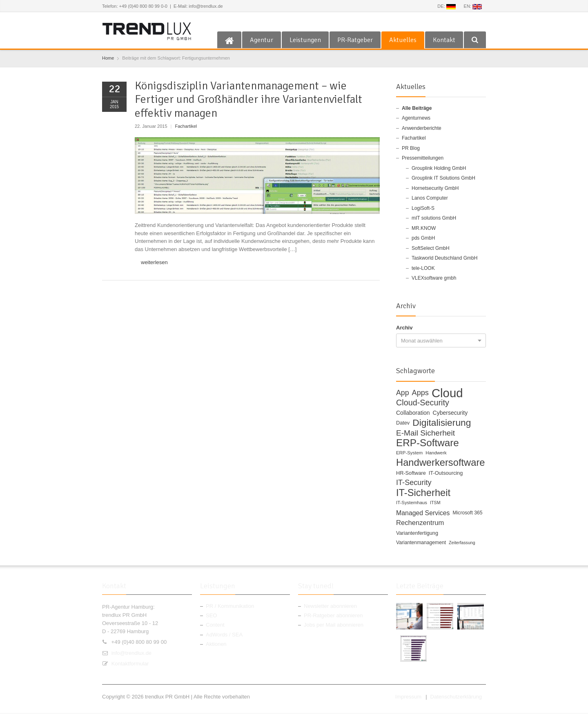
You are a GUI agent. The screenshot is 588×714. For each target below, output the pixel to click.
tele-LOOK (423, 268)
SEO (211, 615)
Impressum (408, 697)
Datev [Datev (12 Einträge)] (403, 423)
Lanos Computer (430, 198)
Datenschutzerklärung (456, 697)
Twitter (441, 22)
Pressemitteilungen (423, 158)
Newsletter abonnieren (330, 606)
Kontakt (444, 40)
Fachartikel (186, 126)
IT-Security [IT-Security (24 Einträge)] (414, 483)
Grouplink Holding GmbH (439, 168)
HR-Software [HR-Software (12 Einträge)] (411, 473)
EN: (473, 7)
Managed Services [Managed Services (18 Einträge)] (423, 513)
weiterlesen (154, 262)
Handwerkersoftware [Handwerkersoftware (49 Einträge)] (441, 463)
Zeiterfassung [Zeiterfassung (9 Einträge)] (462, 543)
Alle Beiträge (417, 108)
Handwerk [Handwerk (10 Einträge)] (436, 453)
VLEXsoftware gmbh (434, 278)
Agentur (262, 40)
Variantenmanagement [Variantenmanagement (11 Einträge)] (421, 543)
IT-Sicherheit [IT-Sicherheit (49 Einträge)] (423, 493)
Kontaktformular (130, 664)
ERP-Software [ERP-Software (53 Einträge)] (428, 443)
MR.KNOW (424, 228)
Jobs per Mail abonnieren (334, 625)
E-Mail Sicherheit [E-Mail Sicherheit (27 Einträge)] (425, 433)
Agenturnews (416, 118)
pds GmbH (423, 238)
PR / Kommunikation (230, 606)
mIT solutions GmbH (434, 218)
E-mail (481, 22)
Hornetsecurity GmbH (435, 188)
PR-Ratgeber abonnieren (333, 615)
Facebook (428, 22)
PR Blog (411, 148)
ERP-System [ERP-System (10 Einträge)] (409, 453)
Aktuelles (403, 40)
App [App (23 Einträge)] (403, 393)
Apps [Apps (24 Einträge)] (420, 393)
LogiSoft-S (423, 208)
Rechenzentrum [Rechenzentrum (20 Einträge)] (420, 523)
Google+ (454, 22)
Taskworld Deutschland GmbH (444, 258)
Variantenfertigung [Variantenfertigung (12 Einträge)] (417, 533)
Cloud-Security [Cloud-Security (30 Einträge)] (423, 403)
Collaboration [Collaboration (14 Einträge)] (413, 413)
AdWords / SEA (224, 635)
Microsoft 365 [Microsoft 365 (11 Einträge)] (467, 513)
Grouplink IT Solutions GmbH (443, 178)
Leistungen (305, 40)
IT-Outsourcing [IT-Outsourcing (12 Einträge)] (446, 473)
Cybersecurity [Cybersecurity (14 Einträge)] (450, 413)
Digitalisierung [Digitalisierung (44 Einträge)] (442, 423)
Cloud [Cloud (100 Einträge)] (447, 393)
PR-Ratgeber (355, 40)
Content (215, 625)
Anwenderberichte (422, 128)
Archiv (404, 328)
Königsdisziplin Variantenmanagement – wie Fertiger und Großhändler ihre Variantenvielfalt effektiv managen (248, 99)
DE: (446, 7)
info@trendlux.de (131, 653)
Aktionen (216, 644)
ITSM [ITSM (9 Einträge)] (435, 503)
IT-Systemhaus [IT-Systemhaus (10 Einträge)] (412, 503)
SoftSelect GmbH (431, 248)
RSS (468, 22)
